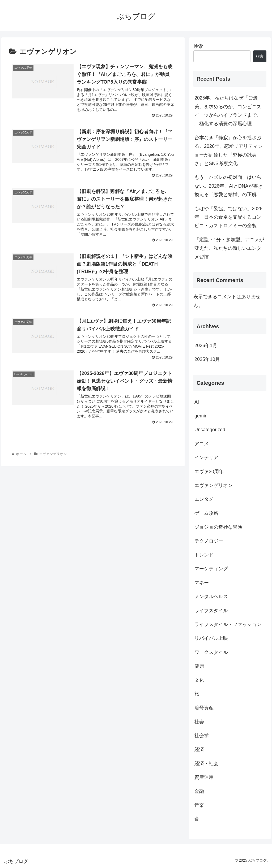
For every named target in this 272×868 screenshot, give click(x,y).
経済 (199, 749)
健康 (199, 666)
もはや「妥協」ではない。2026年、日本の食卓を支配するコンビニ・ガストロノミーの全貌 (228, 217)
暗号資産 (204, 708)
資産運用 (204, 777)
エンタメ (204, 499)
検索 (198, 46)
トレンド (204, 555)
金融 (199, 791)
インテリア (206, 457)
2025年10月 (207, 359)
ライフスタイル (211, 611)
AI (197, 402)
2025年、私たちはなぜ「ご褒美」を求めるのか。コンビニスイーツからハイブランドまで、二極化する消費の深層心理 (228, 111)
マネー (202, 583)
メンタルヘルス (211, 597)
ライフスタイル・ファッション (228, 624)
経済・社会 (206, 763)
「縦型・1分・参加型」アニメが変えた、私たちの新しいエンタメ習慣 (229, 248)
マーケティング (211, 569)
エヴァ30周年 (209, 472)
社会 (199, 722)
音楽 (199, 805)
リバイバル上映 (211, 638)
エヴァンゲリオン (214, 485)
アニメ (202, 444)
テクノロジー (209, 541)
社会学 (202, 736)
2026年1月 (206, 346)
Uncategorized (210, 430)
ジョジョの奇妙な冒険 (218, 527)
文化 (199, 680)
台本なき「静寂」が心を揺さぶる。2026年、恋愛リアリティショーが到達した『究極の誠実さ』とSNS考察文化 (228, 151)
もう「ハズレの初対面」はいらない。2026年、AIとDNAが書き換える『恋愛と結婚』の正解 (229, 186)
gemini (201, 416)
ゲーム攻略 (206, 513)
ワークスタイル (211, 652)
